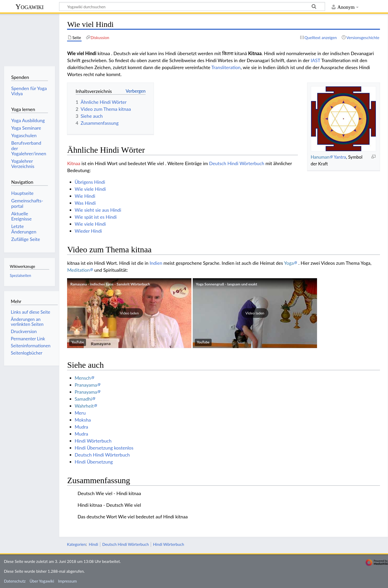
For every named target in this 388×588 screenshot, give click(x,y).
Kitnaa (74, 163)
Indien (156, 263)
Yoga (289, 263)
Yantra (340, 157)
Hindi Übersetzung (94, 462)
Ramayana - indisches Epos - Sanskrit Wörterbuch (110, 284)
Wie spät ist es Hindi (96, 217)
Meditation (78, 270)
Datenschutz (15, 581)
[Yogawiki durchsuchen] (192, 6)
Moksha (83, 420)
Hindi (94, 544)
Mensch (83, 378)
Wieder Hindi (88, 231)
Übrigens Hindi (90, 182)
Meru (80, 413)
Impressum (67, 581)
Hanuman (320, 157)
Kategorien (76, 544)
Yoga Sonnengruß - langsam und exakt (227, 284)
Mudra (81, 427)
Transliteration (226, 67)
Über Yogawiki (42, 581)
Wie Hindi (85, 196)
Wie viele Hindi (90, 189)
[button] (129, 313)
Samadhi (83, 399)
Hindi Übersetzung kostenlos (104, 448)
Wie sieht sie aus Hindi (98, 210)
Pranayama (86, 385)
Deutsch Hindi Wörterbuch (237, 163)
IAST (315, 60)
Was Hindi (85, 203)
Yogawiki (30, 7)
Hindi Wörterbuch (93, 441)
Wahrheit (84, 406)
